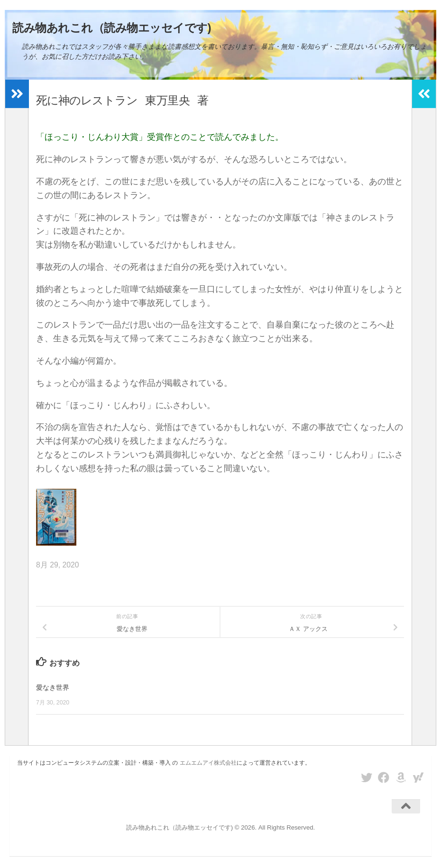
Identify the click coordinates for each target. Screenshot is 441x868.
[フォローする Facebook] (384, 777)
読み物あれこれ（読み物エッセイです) (112, 28)
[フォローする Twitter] (367, 777)
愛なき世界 (54, 687)
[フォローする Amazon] (401, 777)
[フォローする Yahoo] (418, 777)
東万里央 (167, 101)
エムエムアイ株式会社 (208, 763)
